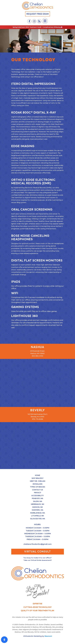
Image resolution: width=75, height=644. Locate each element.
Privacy (38, 493)
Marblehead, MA (38, 513)
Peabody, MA (37, 498)
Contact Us (38, 490)
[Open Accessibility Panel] (4, 640)
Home (37, 475)
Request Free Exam (38, 14)
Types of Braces (38, 487)
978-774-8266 (38, 419)
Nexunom (48, 636)
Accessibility (37, 496)
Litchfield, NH (37, 516)
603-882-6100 (37, 356)
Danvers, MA (38, 510)
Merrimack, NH (37, 504)
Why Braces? (37, 478)
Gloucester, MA (38, 519)
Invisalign (37, 484)
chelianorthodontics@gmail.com (38, 544)
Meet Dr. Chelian (38, 481)
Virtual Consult (38, 552)
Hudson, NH (37, 507)
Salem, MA (38, 501)
